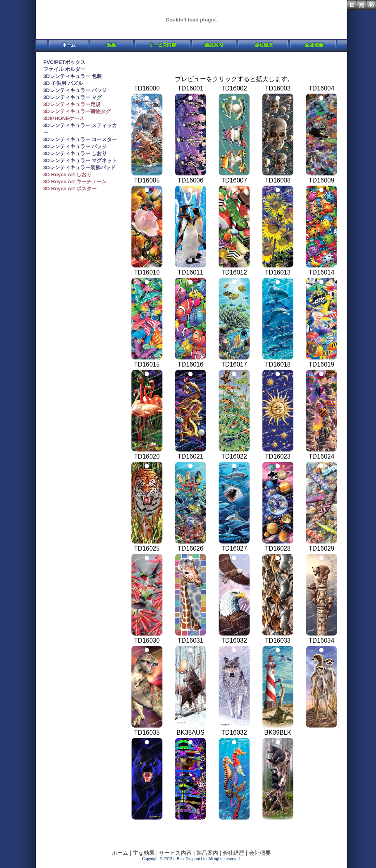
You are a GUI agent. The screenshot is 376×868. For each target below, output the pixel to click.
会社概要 (259, 853)
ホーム (120, 853)
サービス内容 (175, 853)
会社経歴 (233, 853)
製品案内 (207, 853)
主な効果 (144, 853)
